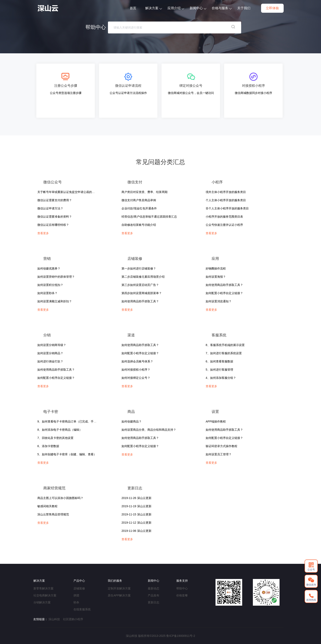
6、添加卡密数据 (48, 446)
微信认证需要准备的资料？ (55, 217)
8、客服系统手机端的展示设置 (225, 345)
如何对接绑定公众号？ (136, 378)
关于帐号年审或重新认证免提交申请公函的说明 (68, 192)
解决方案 (154, 8)
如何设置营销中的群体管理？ (56, 277)
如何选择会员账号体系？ (137, 361)
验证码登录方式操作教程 (221, 446)
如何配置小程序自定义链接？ (224, 293)
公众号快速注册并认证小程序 (224, 225)
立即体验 (272, 8)
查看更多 (43, 233)
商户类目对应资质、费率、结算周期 (144, 192)
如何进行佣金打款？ (50, 361)
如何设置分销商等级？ (52, 345)
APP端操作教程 (216, 421)
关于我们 (244, 8)
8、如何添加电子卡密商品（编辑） (60, 430)
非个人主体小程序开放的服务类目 (227, 208)
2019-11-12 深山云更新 (136, 523)
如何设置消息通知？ (219, 301)
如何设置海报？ (216, 277)
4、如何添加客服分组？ (221, 378)
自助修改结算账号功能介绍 (139, 225)
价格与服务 (222, 8)
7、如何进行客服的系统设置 (224, 353)
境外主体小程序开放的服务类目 (226, 192)
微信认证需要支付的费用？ (55, 200)
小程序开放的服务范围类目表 (224, 217)
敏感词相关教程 (47, 506)
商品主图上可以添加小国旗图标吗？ (60, 498)
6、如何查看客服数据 (219, 361)
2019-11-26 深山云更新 (136, 498)
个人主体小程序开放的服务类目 (226, 200)
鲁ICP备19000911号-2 (181, 636)
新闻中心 (198, 8)
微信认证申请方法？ (50, 208)
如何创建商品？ (132, 421)
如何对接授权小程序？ (136, 370)
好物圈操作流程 (216, 268)
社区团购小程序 (73, 619)
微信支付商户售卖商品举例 (139, 200)
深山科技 (54, 619)
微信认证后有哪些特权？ (53, 225)
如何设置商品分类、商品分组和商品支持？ (149, 430)
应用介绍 (176, 8)
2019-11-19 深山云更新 (136, 506)
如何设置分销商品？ (50, 353)
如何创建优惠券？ (49, 268)
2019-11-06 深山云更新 (136, 531)
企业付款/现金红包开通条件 (139, 208)
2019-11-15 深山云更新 (136, 514)
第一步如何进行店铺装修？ (139, 268)
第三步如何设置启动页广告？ (140, 285)
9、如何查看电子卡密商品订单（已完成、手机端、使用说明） (77, 421)
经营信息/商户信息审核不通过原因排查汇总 (149, 217)
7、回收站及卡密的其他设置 (55, 438)
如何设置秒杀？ (47, 293)
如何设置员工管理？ (219, 454)
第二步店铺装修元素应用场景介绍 (143, 277)
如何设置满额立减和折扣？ (55, 301)
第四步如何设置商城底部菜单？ (142, 293)
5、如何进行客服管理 (219, 370)
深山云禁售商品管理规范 (53, 514)
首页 (133, 8)
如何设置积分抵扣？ (50, 285)
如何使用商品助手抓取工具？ (140, 301)
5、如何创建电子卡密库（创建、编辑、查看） (67, 454)
